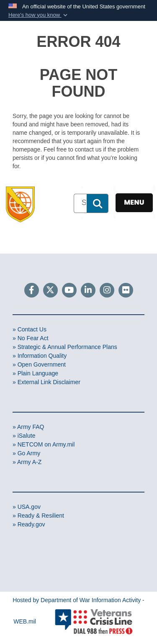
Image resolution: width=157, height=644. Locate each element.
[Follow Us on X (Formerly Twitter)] (50, 291)
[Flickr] (126, 291)
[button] (39, 15)
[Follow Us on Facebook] (32, 291)
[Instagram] (107, 291)
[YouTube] (69, 291)
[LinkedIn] (88, 291)
